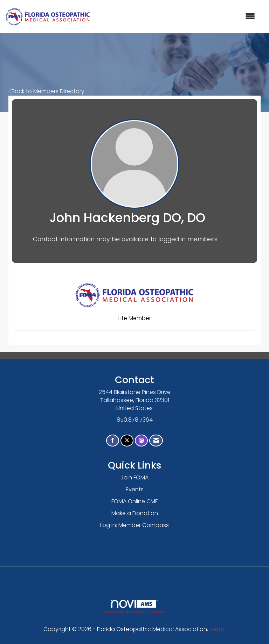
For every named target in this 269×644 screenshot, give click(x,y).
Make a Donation (135, 513)
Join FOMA (134, 477)
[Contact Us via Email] (156, 441)
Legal (218, 629)
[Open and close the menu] (176, 17)
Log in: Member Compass (134, 525)
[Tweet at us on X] (127, 441)
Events (135, 489)
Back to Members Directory (46, 91)
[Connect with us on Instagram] (141, 441)
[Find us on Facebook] (113, 441)
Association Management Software (134, 606)
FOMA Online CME (135, 501)
